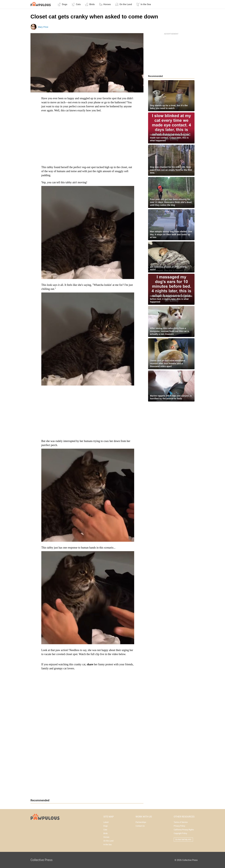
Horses (105, 4)
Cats (76, 4)
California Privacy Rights (184, 830)
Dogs (62, 4)
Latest (106, 822)
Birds (90, 4)
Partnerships (141, 822)
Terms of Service (181, 822)
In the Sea (144, 4)
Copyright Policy (180, 833)
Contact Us (140, 826)
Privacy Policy (180, 826)
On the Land (124, 4)
